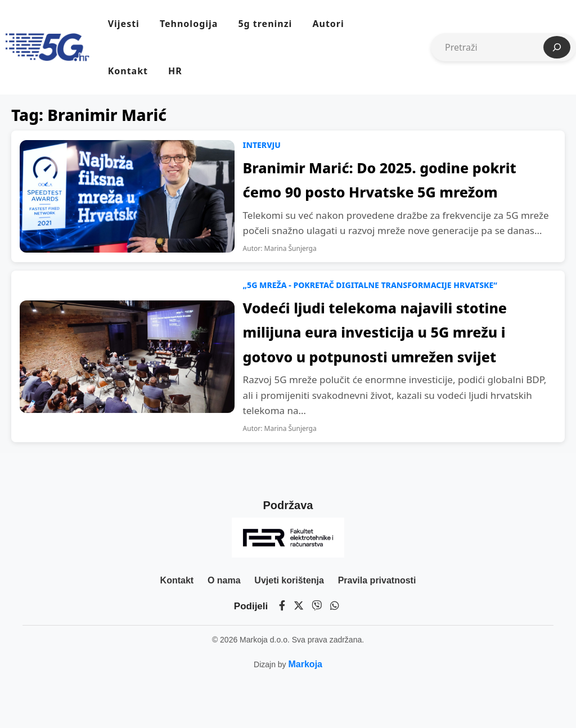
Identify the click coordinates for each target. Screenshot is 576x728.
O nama (224, 580)
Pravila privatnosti (377, 580)
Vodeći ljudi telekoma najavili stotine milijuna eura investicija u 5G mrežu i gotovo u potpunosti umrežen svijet (375, 332)
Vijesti (124, 24)
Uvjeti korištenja (289, 580)
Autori (328, 24)
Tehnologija (189, 24)
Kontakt (128, 71)
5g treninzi (265, 24)
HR (175, 71)
